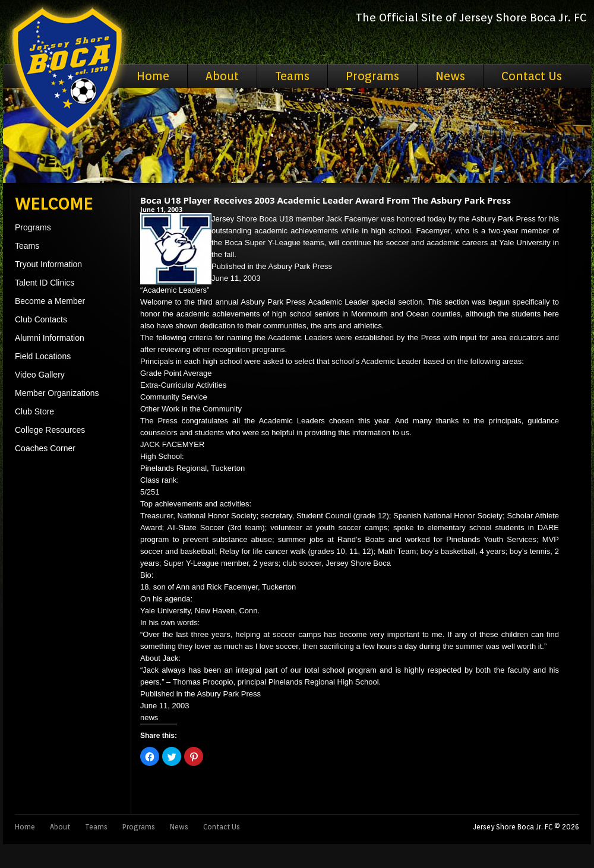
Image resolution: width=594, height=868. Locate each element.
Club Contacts (41, 319)
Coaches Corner (45, 448)
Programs (372, 76)
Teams (292, 76)
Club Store (34, 411)
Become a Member (50, 301)
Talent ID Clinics (45, 283)
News (450, 76)
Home (153, 76)
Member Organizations (57, 393)
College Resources (50, 430)
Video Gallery (40, 375)
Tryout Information (48, 264)
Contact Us (532, 76)
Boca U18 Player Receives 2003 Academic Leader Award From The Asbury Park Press (326, 200)
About (222, 76)
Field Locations (43, 356)
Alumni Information (50, 338)
